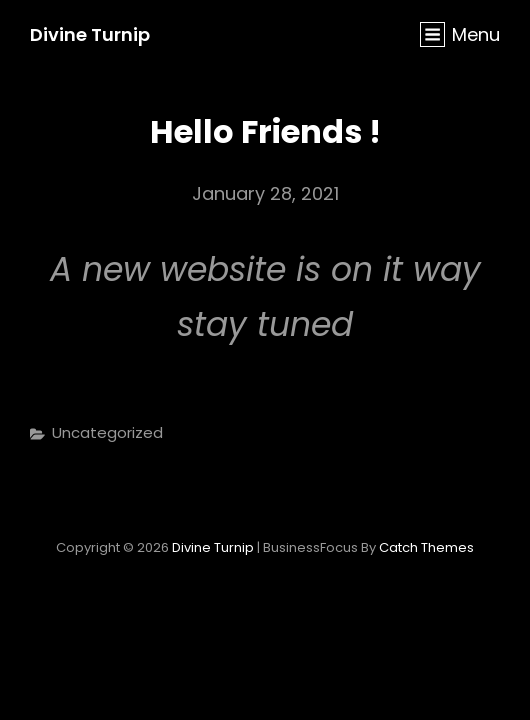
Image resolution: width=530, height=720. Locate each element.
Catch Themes (426, 547)
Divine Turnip (90, 34)
